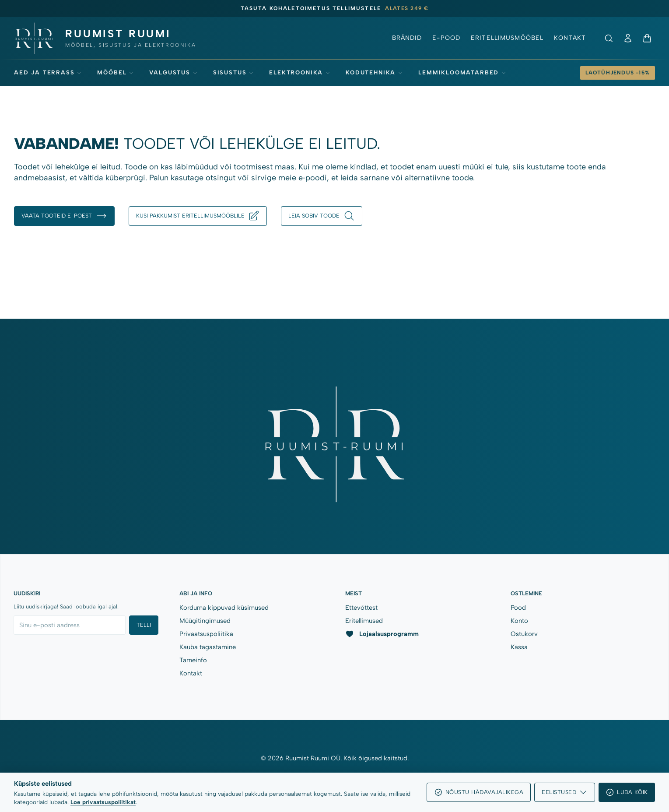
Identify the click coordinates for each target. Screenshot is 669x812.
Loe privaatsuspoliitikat (103, 802)
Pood (518, 608)
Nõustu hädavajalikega (479, 792)
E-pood (446, 38)
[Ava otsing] (609, 38)
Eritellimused (364, 621)
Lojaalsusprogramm (382, 634)
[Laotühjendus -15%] (618, 73)
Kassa (519, 647)
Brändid (407, 38)
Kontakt (570, 38)
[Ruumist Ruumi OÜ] (105, 38)
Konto (519, 621)
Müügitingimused (205, 621)
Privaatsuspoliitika (206, 634)
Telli (144, 625)
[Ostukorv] (647, 38)
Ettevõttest (361, 608)
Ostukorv (524, 634)
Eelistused (565, 792)
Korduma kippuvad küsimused (224, 608)
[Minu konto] (628, 38)
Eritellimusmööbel (507, 38)
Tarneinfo (193, 660)
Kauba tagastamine (208, 647)
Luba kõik (627, 792)
